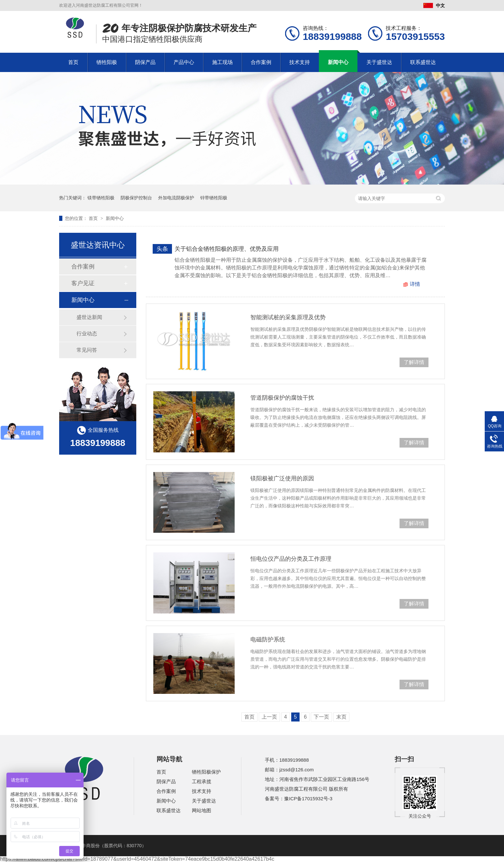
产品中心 (184, 62)
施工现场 (222, 62)
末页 (341, 717)
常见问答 (87, 350)
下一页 (321, 717)
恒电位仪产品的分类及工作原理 (291, 559)
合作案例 (261, 62)
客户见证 (83, 283)
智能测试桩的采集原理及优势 (288, 317)
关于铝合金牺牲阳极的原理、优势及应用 (227, 249)
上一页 (269, 717)
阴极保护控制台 (136, 198)
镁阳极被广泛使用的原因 (282, 478)
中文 (434, 5)
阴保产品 (145, 62)
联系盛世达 (423, 62)
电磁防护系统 (268, 640)
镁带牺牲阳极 (101, 198)
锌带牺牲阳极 (214, 198)
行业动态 (87, 334)
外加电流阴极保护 (176, 198)
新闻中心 (338, 62)
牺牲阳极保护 (206, 772)
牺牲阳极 (107, 62)
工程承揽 (202, 781)
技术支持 (300, 62)
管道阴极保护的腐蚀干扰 (282, 398)
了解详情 (414, 362)
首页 (73, 62)
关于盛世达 (379, 62)
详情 (415, 284)
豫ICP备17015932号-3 (308, 798)
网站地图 (202, 810)
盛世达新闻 (89, 317)
